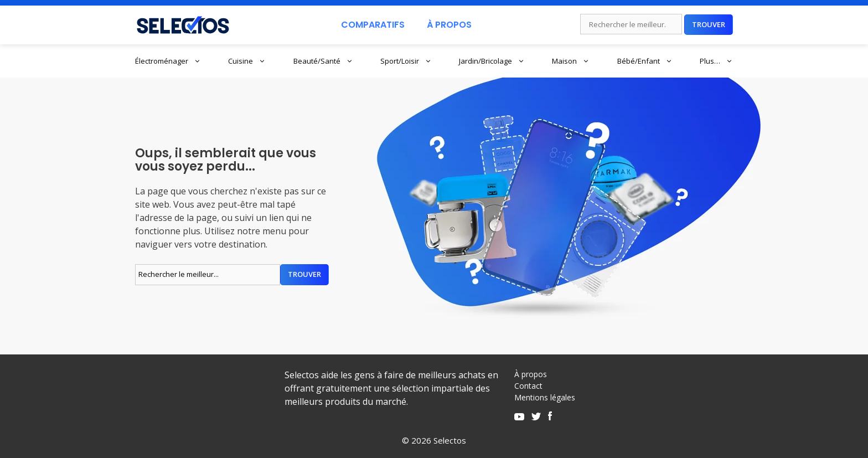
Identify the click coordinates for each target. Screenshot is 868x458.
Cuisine (247, 61)
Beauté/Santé (323, 61)
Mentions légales (545, 397)
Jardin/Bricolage (492, 61)
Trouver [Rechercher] (709, 24)
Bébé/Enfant (645, 61)
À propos (531, 374)
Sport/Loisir (406, 61)
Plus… (716, 61)
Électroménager (168, 61)
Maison (571, 61)
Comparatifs (373, 25)
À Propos (449, 25)
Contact (528, 386)
